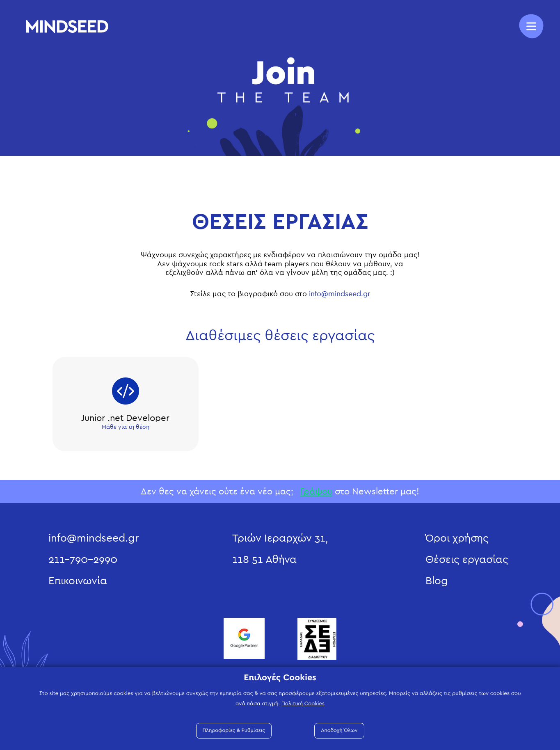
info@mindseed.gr (340, 294)
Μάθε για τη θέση (126, 427)
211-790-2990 (83, 560)
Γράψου (316, 492)
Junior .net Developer (125, 418)
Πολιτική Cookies (303, 704)
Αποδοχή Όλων (339, 731)
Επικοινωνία (78, 581)
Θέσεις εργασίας (467, 560)
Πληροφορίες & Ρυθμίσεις (234, 731)
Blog (437, 581)
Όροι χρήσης (457, 538)
